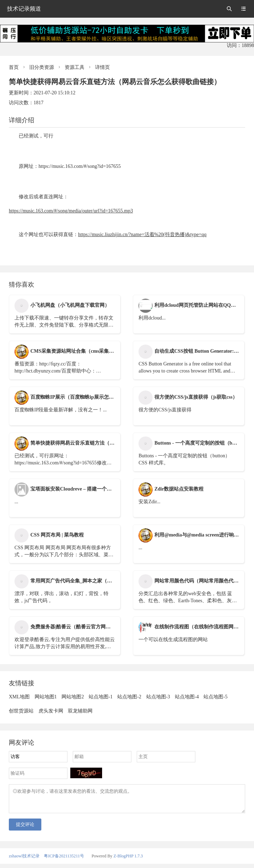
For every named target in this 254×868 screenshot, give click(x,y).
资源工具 (75, 67)
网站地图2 (73, 697)
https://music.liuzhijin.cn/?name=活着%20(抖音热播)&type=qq (142, 234)
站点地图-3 (158, 697)
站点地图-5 (215, 697)
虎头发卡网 (51, 711)
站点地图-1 (101, 697)
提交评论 (25, 829)
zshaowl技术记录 (24, 860)
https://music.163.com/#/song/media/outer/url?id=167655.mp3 (71, 211)
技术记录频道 (24, 9)
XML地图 (19, 697)
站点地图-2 (129, 697)
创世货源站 (21, 711)
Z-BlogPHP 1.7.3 (128, 860)
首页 (14, 67)
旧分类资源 (42, 67)
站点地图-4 (187, 697)
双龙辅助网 (80, 711)
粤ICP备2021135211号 (64, 860)
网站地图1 (46, 697)
